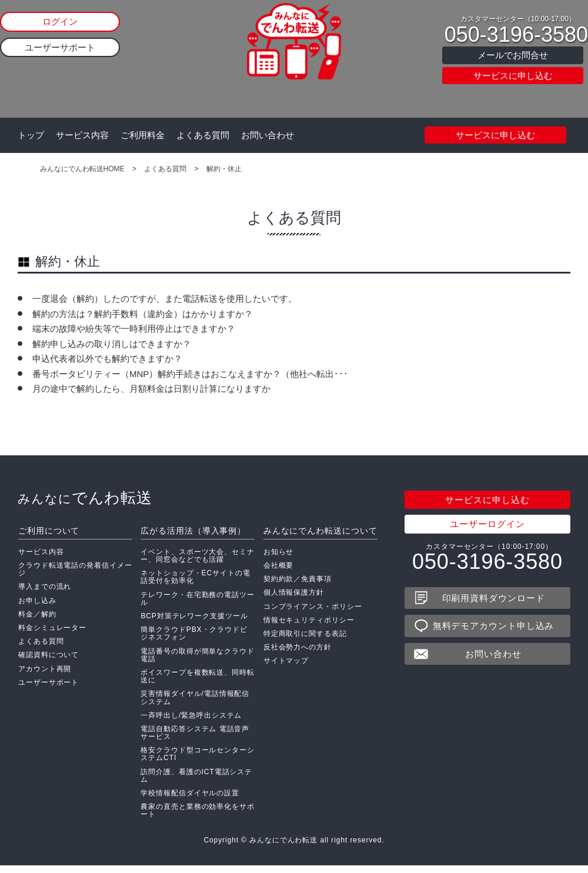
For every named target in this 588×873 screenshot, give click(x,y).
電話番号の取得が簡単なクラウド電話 (198, 662)
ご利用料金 (143, 135)
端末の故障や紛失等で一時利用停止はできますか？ (134, 329)
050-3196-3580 (516, 35)
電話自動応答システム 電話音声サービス (195, 740)
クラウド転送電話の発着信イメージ (75, 576)
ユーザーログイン (487, 531)
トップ (31, 135)
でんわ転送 (85, 505)
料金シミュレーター (52, 635)
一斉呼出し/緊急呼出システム (191, 722)
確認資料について (49, 662)
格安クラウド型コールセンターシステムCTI (198, 761)
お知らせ (279, 559)
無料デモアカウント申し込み (494, 633)
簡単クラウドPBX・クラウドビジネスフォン (194, 640)
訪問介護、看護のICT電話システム (196, 783)
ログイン (60, 21)
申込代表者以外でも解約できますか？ (107, 359)
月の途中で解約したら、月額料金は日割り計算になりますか (151, 389)
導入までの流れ (45, 594)
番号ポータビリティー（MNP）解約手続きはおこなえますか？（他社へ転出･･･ (190, 374)
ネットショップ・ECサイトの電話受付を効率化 (195, 584)
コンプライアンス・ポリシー (313, 614)
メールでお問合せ (513, 55)
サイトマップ (286, 668)
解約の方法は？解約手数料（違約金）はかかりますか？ (143, 314)
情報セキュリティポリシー (309, 627)
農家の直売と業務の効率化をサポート (198, 817)
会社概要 (279, 572)
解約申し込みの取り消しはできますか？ (112, 344)
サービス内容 (82, 135)
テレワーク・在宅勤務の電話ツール (198, 606)
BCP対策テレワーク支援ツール (194, 623)
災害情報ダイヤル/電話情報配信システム (195, 704)
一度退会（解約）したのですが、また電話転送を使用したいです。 (165, 299)
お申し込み (37, 608)
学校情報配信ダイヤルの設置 (190, 800)
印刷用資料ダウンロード (494, 605)
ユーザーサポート (60, 47)
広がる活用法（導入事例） (193, 538)
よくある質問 (203, 135)
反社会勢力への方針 (298, 654)
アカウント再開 (45, 676)
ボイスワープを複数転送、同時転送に (198, 683)
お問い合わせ (268, 135)
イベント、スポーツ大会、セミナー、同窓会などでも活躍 (198, 563)
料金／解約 (37, 621)
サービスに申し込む (513, 76)
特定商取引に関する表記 (305, 641)
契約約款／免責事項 (298, 586)
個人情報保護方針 (294, 599)
